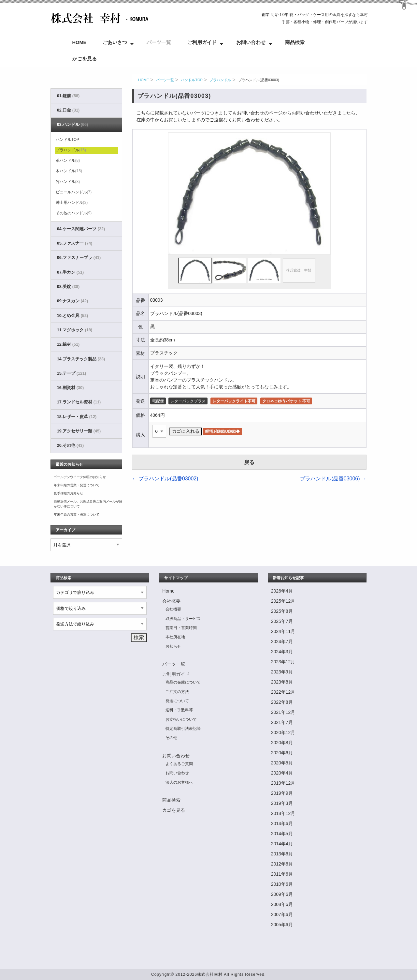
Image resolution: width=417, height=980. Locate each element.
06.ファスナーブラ (79, 258)
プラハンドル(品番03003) (259, 80)
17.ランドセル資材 (79, 402)
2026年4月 (282, 591)
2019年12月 (283, 783)
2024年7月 (282, 641)
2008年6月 (282, 904)
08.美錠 (68, 287)
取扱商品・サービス (183, 619)
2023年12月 (283, 662)
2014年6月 (282, 823)
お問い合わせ (251, 42)
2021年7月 (282, 722)
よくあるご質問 (179, 764)
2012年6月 (282, 864)
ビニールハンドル (74, 192)
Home (79, 42)
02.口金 (68, 110)
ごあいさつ (115, 42)
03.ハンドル (72, 125)
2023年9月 (282, 672)
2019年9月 (282, 793)
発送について (177, 701)
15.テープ (72, 373)
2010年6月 (282, 884)
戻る (249, 462)
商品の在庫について (183, 682)
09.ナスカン (72, 301)
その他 (171, 738)
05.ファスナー (75, 243)
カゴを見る (174, 810)
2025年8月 (282, 611)
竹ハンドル (68, 182)
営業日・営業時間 (181, 628)
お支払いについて (181, 719)
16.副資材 (70, 388)
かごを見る (85, 59)
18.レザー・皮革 (77, 417)
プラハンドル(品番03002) (165, 479)
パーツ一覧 (159, 42)
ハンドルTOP (192, 80)
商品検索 (295, 42)
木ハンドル (69, 171)
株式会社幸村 (210, 974)
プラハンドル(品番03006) (333, 479)
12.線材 (68, 344)
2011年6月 (282, 874)
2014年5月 (282, 834)
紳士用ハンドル (72, 203)
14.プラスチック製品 (81, 359)
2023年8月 (282, 682)
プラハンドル (220, 80)
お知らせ (173, 646)
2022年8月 (282, 702)
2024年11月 (283, 631)
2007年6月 (282, 914)
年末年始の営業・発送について (77, 485)
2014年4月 (282, 844)
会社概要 (171, 601)
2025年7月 (282, 621)
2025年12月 (283, 601)
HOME (144, 80)
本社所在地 (175, 637)
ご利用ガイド (202, 42)
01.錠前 (68, 96)
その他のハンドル (74, 213)
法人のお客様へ (179, 782)
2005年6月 (282, 925)
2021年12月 (283, 712)
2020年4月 (282, 773)
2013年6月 (282, 854)
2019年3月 (282, 803)
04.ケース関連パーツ (81, 229)
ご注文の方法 (177, 692)
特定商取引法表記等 (183, 729)
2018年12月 (283, 813)
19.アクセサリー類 (79, 431)
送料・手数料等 (179, 710)
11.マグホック (75, 330)
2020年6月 (282, 753)
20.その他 (70, 445)
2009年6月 (282, 894)
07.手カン (70, 272)
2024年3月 (282, 652)
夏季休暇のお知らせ (68, 493)
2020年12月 (283, 732)
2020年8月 (282, 743)
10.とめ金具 (72, 316)
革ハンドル (68, 160)
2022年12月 (283, 692)
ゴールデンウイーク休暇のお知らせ (80, 477)
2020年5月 (282, 763)
